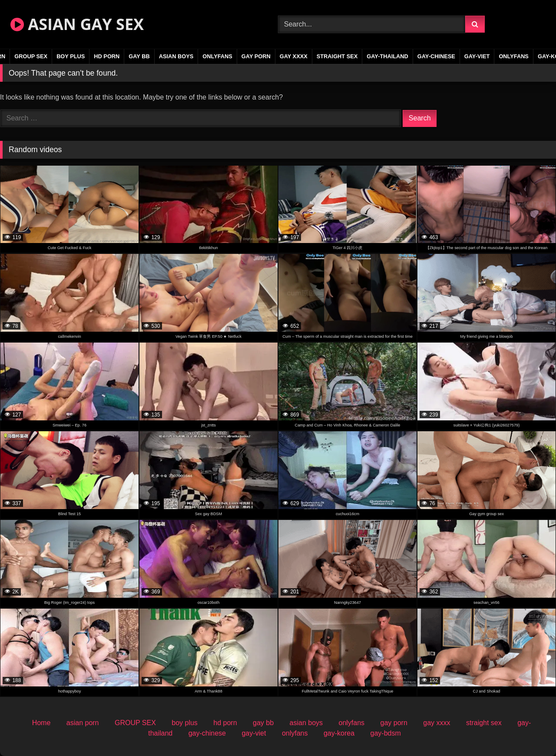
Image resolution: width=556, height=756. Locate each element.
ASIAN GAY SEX (77, 24)
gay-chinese (436, 56)
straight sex (337, 56)
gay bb (139, 56)
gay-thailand (387, 56)
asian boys (176, 56)
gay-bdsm (386, 733)
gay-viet (477, 56)
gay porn (256, 56)
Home (41, 723)
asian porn (83, 723)
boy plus (71, 56)
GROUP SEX (31, 56)
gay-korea (339, 733)
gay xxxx (294, 56)
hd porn (107, 56)
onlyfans (217, 56)
